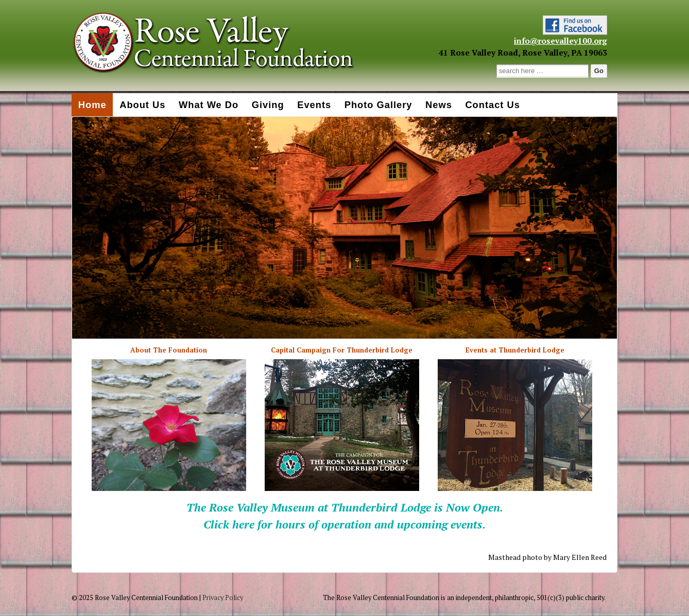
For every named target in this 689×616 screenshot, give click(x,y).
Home (92, 105)
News (439, 105)
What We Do (209, 105)
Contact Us (492, 105)
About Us (142, 105)
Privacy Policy (223, 598)
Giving (268, 105)
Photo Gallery (378, 105)
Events (314, 105)
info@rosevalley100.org (561, 41)
